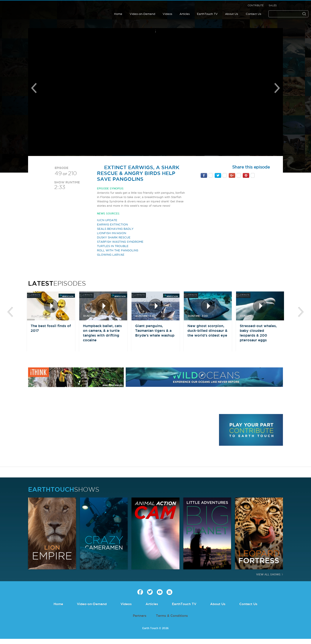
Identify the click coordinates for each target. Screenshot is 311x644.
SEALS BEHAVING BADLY (115, 229)
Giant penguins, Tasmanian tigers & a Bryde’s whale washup (155, 331)
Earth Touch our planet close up (31, 9)
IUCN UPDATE (107, 220)
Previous (34, 88)
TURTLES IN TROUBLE (113, 246)
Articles (185, 14)
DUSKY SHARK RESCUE (114, 237)
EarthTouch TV (207, 14)
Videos (167, 14)
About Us (232, 14)
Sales (273, 5)
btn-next (301, 312)
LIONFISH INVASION (112, 233)
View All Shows (268, 574)
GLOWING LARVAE (111, 255)
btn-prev (10, 312)
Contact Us (253, 14)
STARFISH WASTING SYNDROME (120, 242)
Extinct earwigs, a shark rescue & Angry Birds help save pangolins (138, 173)
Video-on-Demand (142, 14)
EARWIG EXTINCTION (112, 224)
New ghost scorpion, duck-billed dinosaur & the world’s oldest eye (207, 331)
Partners (140, 616)
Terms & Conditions (172, 616)
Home (118, 14)
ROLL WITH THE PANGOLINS (118, 250)
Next (277, 88)
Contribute (255, 5)
